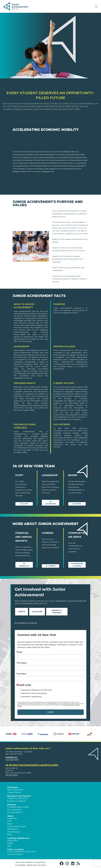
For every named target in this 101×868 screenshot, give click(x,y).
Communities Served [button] (16, 826)
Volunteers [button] (13, 787)
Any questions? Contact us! (26, 623)
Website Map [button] (32, 865)
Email (20, 652)
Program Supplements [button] (17, 798)
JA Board (77, 504)
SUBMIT (50, 712)
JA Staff (24, 504)
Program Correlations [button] (17, 801)
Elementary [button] (12, 841)
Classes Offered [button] (14, 792)
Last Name (22, 674)
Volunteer (37, 612)
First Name (22, 663)
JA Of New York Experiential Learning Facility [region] (32, 765)
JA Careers (51, 566)
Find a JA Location (15, 854)
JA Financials (24, 565)
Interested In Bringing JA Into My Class (37, 690)
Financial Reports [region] (15, 812)
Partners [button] (12, 805)
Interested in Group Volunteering (34, 693)
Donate (22, 612)
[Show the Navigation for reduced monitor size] (96, 6)
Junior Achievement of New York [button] (22, 852)
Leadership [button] (12, 818)
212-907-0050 (12, 775)
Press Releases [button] (14, 832)
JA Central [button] (42, 865)
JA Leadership (50, 503)
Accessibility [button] (20, 865)
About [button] (10, 816)
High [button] (9, 846)
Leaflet (76, 725)
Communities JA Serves (77, 565)
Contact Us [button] (11, 757)
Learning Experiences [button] (18, 838)
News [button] (10, 834)
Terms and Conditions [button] (24, 862)
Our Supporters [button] (14, 810)
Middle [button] (10, 843)
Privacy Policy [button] (40, 862)
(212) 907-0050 (12, 760)
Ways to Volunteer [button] (15, 790)
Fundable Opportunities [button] (18, 807)
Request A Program (57, 612)
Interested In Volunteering (31, 697)
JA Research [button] (13, 829)
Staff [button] (9, 821)
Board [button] (10, 824)
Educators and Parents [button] (19, 796)
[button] (62, 864)
